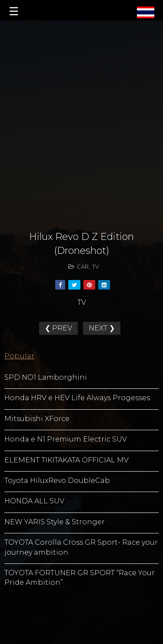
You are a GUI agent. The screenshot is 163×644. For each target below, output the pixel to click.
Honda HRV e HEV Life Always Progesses (77, 398)
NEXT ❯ (102, 328)
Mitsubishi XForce (37, 419)
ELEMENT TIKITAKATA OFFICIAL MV (67, 460)
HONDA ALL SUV (34, 501)
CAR (83, 266)
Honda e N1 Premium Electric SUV (66, 439)
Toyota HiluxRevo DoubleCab (57, 480)
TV (96, 266)
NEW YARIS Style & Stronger (55, 522)
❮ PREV (58, 328)
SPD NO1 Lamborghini (46, 377)
